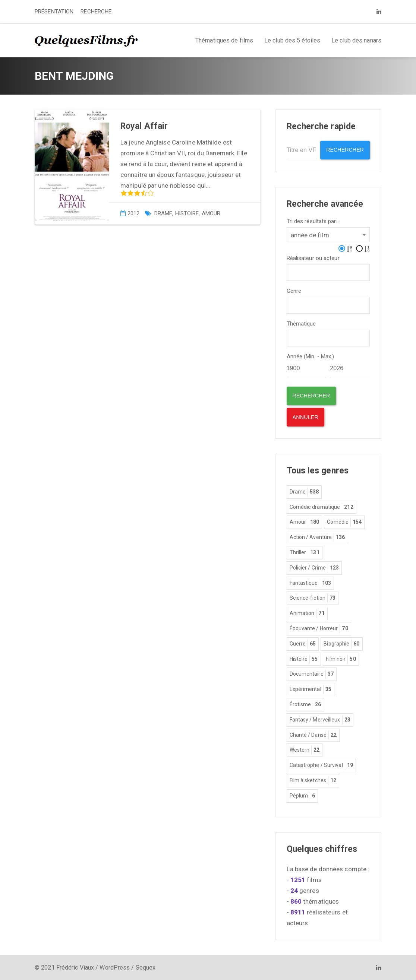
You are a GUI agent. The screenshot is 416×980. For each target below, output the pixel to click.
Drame (163, 213)
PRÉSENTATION (54, 12)
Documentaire (312, 674)
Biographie (341, 643)
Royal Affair (144, 126)
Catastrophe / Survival (321, 765)
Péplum (302, 795)
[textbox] (291, 271)
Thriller (305, 552)
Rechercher (344, 150)
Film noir (341, 659)
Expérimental (311, 689)
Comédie (344, 522)
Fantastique (310, 583)
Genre (294, 290)
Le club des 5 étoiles (292, 40)
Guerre (303, 643)
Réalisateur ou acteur (313, 258)
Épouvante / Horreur (319, 628)
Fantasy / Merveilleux (320, 719)
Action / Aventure (317, 537)
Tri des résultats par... (313, 221)
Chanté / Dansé (313, 735)
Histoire (187, 213)
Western (305, 750)
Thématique (301, 323)
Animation (307, 613)
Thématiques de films (224, 40)
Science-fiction (313, 598)
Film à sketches (313, 780)
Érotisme (305, 704)
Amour (211, 213)
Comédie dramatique (322, 507)
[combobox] (328, 234)
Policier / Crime (314, 568)
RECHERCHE (96, 12)
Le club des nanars (356, 40)
